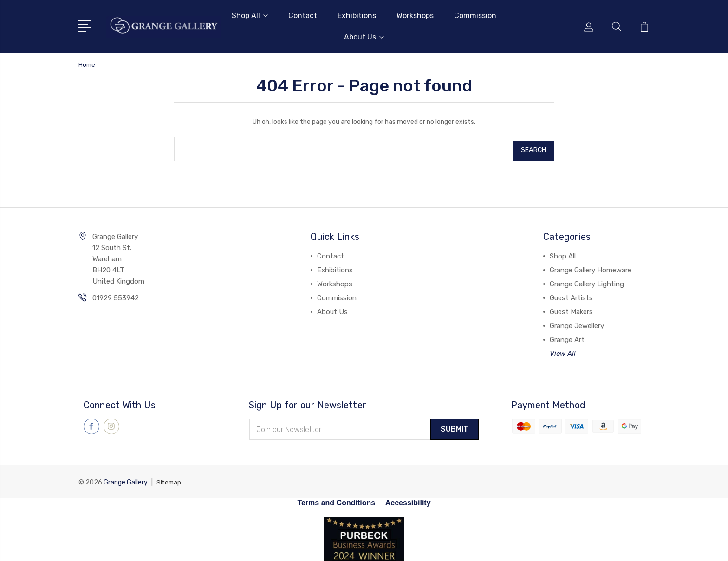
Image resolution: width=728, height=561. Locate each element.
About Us (364, 37)
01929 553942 (116, 294)
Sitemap (169, 480)
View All (563, 350)
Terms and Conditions (336, 500)
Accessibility (408, 500)
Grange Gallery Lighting (587, 280)
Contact (303, 16)
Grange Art (567, 336)
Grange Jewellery (577, 322)
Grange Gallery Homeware (591, 266)
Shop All (250, 16)
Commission (475, 16)
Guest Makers (571, 308)
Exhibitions (357, 16)
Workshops (415, 16)
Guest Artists (571, 294)
